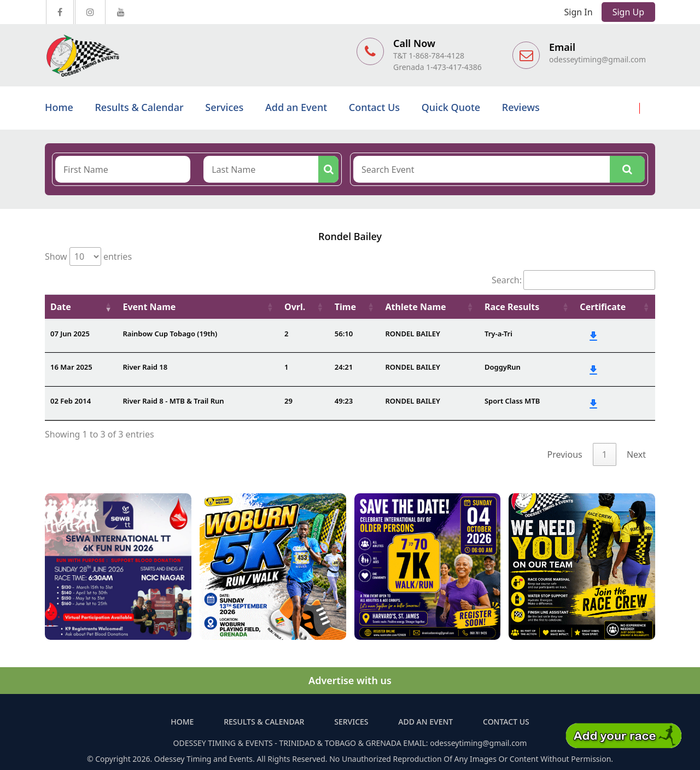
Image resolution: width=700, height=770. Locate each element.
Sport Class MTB (512, 401)
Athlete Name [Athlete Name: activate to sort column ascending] (415, 307)
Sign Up (628, 12)
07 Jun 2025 (70, 334)
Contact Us (374, 107)
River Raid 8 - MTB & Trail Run (173, 401)
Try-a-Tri (498, 334)
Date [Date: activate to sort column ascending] (61, 307)
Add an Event (296, 107)
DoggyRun (503, 367)
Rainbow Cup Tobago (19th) (170, 334)
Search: (573, 280)
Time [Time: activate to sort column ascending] (345, 307)
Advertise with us (350, 680)
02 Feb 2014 (71, 401)
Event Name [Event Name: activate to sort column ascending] (149, 307)
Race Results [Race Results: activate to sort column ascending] (512, 307)
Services (224, 107)
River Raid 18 (145, 367)
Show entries (88, 256)
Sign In (579, 12)
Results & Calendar (139, 107)
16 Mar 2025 (71, 367)
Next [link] (636, 454)
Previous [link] (565, 454)
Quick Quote (451, 107)
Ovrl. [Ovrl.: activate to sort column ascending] (295, 307)
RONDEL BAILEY (412, 334)
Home (59, 107)
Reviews (521, 107)
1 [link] (605, 454)
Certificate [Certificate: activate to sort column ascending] (603, 307)
